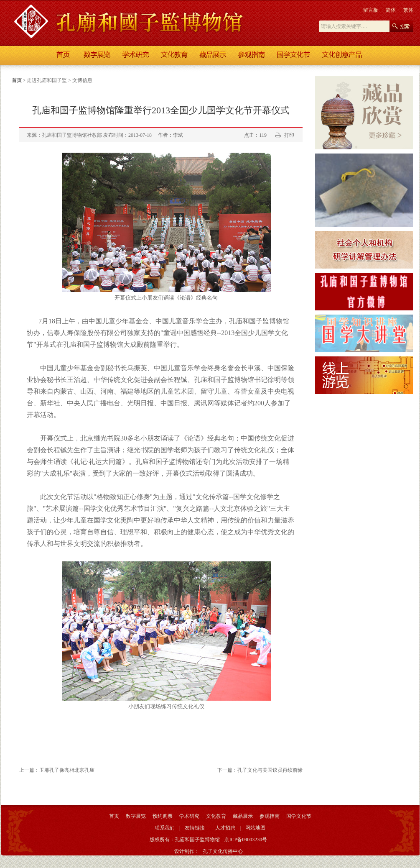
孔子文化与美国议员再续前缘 (270, 770)
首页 (17, 80)
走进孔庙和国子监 (47, 80)
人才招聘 (225, 828)
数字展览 (136, 816)
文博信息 (82, 80)
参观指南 (270, 816)
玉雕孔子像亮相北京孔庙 (67, 770)
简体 (391, 10)
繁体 (408, 10)
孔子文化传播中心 (223, 851)
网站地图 (255, 828)
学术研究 (189, 816)
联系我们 (165, 828)
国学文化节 (299, 816)
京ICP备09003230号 (246, 840)
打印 (289, 135)
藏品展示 (243, 816)
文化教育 (216, 816)
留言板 (371, 10)
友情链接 (195, 828)
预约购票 (163, 816)
